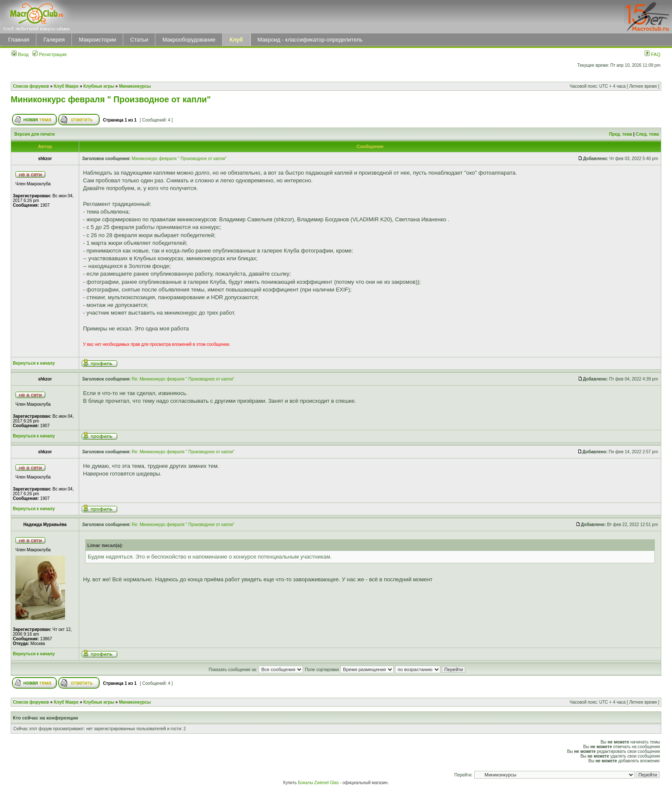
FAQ (653, 54)
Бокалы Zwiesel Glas (319, 783)
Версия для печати (35, 134)
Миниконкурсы (135, 86)
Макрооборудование (189, 40)
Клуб (236, 40)
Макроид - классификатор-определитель (310, 40)
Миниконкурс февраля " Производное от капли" (111, 99)
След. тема (647, 134)
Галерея (54, 40)
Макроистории (97, 40)
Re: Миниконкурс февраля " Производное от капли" (183, 379)
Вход (20, 54)
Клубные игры (99, 86)
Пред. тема (621, 134)
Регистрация (49, 54)
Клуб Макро (66, 86)
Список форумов (31, 86)
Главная (19, 40)
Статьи (139, 40)
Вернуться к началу (34, 363)
